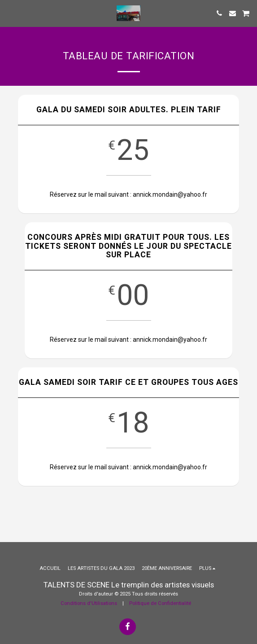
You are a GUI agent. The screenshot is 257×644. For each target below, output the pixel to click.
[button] (10, 13)
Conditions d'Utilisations (89, 603)
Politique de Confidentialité (160, 603)
